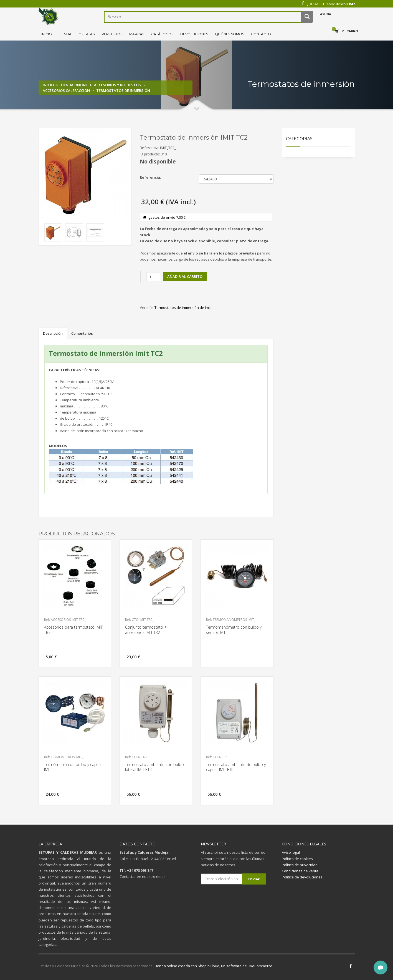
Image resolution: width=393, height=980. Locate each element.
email (161, 876)
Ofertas (87, 34)
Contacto (261, 34)
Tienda (65, 34)
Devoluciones (194, 34)
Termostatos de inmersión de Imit (183, 308)
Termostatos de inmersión (123, 90)
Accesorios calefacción (66, 90)
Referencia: (150, 177)
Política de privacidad (300, 865)
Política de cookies (297, 859)
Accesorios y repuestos (117, 85)
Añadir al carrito (185, 276)
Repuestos (112, 34)
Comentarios (82, 333)
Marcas (137, 34)
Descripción (53, 333)
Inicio (47, 34)
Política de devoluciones (302, 877)
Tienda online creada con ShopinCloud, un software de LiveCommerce (213, 966)
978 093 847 (345, 4)
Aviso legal (291, 852)
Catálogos (162, 34)
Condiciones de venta (300, 871)
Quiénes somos (230, 34)
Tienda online (74, 85)
